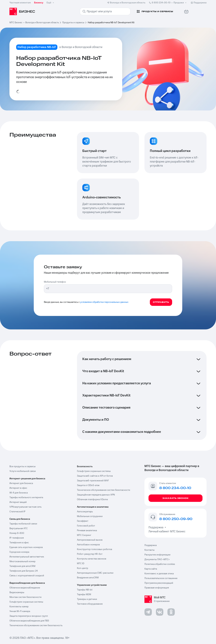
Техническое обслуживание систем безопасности (104, 490)
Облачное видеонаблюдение (25, 588)
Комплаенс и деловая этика (159, 574)
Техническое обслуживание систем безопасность (36, 625)
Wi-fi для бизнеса (19, 493)
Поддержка (157, 527)
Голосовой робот (86, 526)
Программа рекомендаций (159, 583)
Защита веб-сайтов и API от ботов (95, 476)
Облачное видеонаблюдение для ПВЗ (29, 621)
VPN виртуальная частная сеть (25, 507)
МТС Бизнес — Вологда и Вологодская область (34, 23)
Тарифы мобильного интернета (26, 497)
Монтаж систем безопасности (25, 597)
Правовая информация (157, 588)
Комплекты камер (19, 607)
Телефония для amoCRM (22, 566)
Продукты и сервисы (73, 23)
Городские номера (19, 552)
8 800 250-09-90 (176, 519)
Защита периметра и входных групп (29, 616)
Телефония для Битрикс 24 (24, 571)
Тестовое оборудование (90, 604)
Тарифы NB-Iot (85, 590)
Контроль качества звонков (92, 559)
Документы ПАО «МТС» (157, 559)
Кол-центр (83, 568)
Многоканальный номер (22, 561)
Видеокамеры (17, 592)
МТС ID (81, 563)
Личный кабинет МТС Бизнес (167, 532)
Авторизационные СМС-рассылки (95, 573)
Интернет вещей (18, 502)
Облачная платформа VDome (92, 500)
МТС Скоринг (84, 535)
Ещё (51, 3)
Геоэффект (83, 521)
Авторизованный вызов (90, 540)
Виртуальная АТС (19, 528)
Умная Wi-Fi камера (20, 611)
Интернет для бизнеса (21, 483)
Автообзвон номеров (88, 545)
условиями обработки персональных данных (104, 302)
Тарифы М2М (84, 594)
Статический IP (17, 512)
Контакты (150, 550)
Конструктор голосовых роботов (94, 549)
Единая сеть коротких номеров (26, 547)
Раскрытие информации (157, 555)
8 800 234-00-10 (168, 3)
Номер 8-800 (17, 533)
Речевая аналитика (87, 530)
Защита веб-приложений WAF (93, 481)
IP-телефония (17, 538)
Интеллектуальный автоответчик (27, 557)
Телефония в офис (19, 543)
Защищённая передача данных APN (96, 495)
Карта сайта (151, 569)
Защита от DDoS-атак (88, 485)
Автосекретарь (85, 512)
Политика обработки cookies (160, 564)
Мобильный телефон (55, 282)
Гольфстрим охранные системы (26, 602)
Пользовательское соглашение (161, 578)
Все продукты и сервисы (23, 466)
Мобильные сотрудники (90, 516)
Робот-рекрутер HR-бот (90, 554)
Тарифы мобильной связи (23, 524)
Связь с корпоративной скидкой (27, 576)
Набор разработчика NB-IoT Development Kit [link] (111, 23)
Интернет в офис (18, 488)
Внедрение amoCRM (88, 578)
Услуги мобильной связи (23, 471)
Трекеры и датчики (87, 599)
